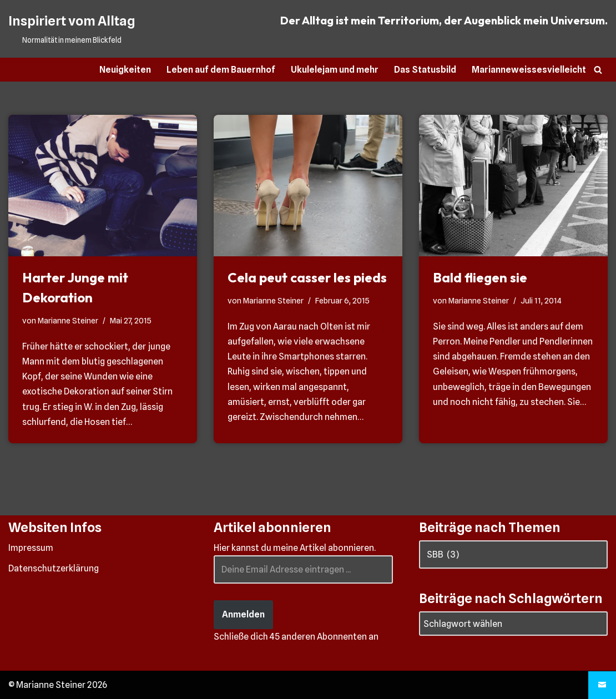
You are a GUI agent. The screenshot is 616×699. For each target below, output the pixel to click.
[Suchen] (598, 70)
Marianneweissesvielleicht (529, 70)
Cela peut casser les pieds (307, 277)
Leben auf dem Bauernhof (221, 70)
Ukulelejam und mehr (335, 70)
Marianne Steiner (68, 320)
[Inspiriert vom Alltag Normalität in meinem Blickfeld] (72, 29)
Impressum (31, 548)
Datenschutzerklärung (54, 568)
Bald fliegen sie (480, 277)
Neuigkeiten (125, 70)
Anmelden (243, 614)
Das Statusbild (425, 70)
